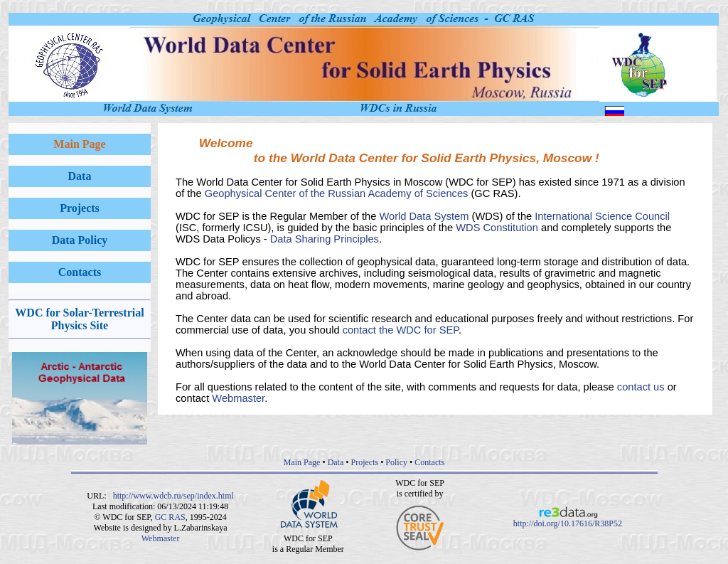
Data (336, 462)
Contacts (429, 462)
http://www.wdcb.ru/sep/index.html (173, 496)
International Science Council (602, 216)
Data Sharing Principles (325, 239)
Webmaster (238, 398)
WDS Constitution (497, 228)
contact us (641, 387)
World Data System (424, 216)
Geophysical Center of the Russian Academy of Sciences (337, 193)
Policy (396, 462)
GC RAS (170, 517)
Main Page (302, 462)
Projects (364, 462)
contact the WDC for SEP (401, 330)
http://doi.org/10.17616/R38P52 (568, 520)
